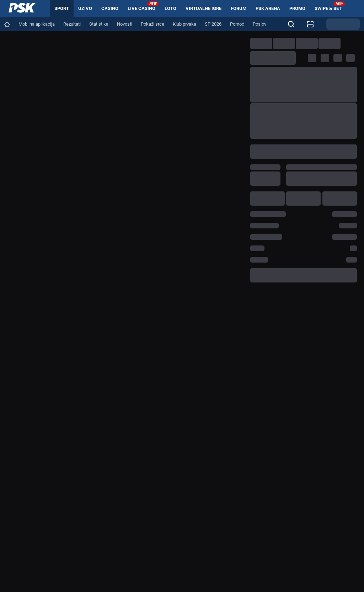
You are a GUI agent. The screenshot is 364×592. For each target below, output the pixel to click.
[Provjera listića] (310, 24)
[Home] (22, 9)
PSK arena (268, 8)
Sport (62, 8)
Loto (170, 8)
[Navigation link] (7, 24)
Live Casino (143, 6)
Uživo (85, 8)
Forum (239, 8)
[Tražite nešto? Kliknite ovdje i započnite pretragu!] (291, 24)
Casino (110, 8)
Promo (297, 8)
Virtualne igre (204, 8)
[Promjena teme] (343, 24)
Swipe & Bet (330, 6)
